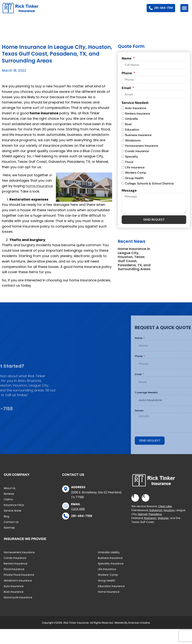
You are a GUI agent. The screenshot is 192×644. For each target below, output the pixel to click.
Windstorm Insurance (18, 585)
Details (187, 415)
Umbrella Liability (109, 556)
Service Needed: (135, 107)
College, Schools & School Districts (149, 188)
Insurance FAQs (14, 509)
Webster (163, 522)
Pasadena (155, 518)
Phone (127, 77)
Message (129, 195)
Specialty (132, 161)
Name (127, 62)
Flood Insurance (14, 573)
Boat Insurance (14, 596)
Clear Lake (165, 511)
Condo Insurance (137, 155)
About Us (10, 492)
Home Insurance (109, 596)
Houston (169, 515)
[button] (184, 8)
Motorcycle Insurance (18, 602)
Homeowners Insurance (142, 150)
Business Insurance (138, 139)
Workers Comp (136, 177)
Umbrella (131, 123)
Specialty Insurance (111, 568)
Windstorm (133, 145)
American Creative (139, 627)
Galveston (156, 515)
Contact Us (11, 526)
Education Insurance (111, 590)
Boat (128, 128)
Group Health (134, 182)
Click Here (78, 513)
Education (132, 134)
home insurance (39, 190)
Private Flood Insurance (19, 579)
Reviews (9, 498)
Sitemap (9, 532)
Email (127, 92)
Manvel (143, 518)
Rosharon (150, 522)
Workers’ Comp (108, 579)
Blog (6, 521)
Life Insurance (135, 171)
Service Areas (13, 515)
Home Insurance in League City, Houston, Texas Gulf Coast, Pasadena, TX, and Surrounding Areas (134, 263)
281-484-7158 (82, 520)
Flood (129, 166)
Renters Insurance (138, 118)
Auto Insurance (136, 112)
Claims (8, 503)
